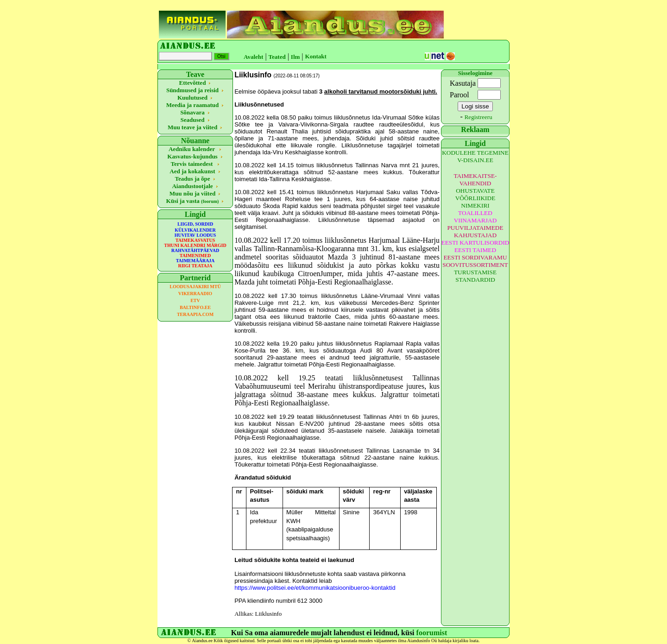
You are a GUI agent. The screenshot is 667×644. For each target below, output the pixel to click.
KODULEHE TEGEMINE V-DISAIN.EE (475, 156)
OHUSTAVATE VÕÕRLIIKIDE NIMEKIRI (475, 198)
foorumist (432, 633)
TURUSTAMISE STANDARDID (475, 276)
